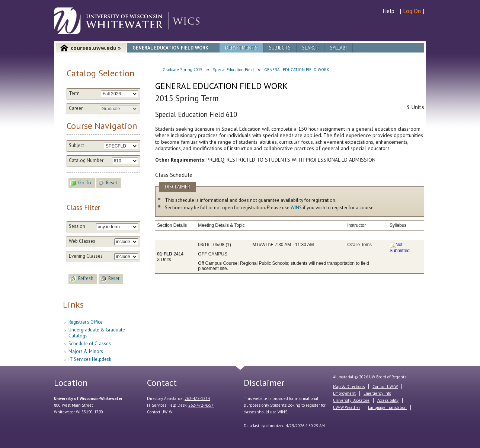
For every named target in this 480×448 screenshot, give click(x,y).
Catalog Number (86, 161)
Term (74, 93)
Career (76, 108)
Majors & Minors (86, 351)
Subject (76, 146)
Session (77, 226)
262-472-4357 (201, 405)
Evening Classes (86, 256)
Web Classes (82, 241)
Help (388, 11)
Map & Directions (349, 387)
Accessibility (388, 400)
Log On (412, 11)
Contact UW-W (160, 412)
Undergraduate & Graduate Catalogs (97, 333)
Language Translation (387, 407)
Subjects (280, 48)
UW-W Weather (347, 407)
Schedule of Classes (90, 344)
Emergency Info (377, 393)
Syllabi (338, 48)
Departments (241, 48)
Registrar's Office (86, 322)
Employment (344, 393)
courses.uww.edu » (96, 48)
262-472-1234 (197, 398)
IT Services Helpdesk (90, 359)
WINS (296, 208)
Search (310, 48)
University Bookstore (351, 400)
